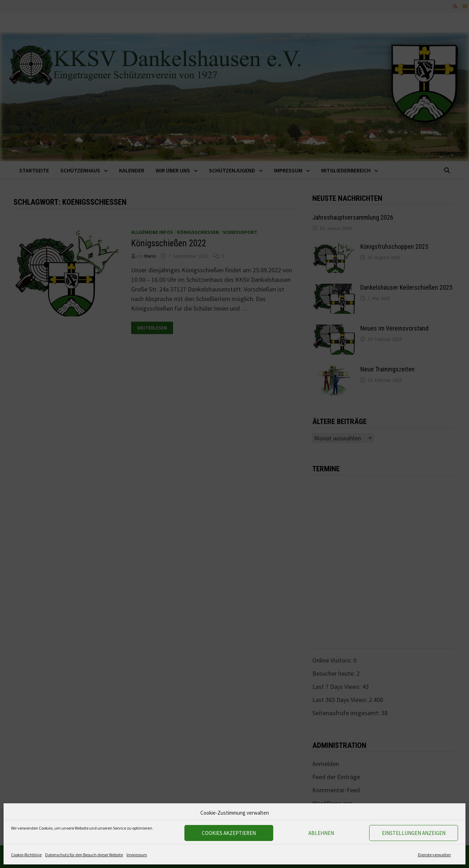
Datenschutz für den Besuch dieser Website (84, 855)
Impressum (137, 855)
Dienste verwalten (434, 855)
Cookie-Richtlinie (26, 855)
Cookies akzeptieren (229, 833)
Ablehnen (321, 833)
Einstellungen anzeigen (414, 833)
